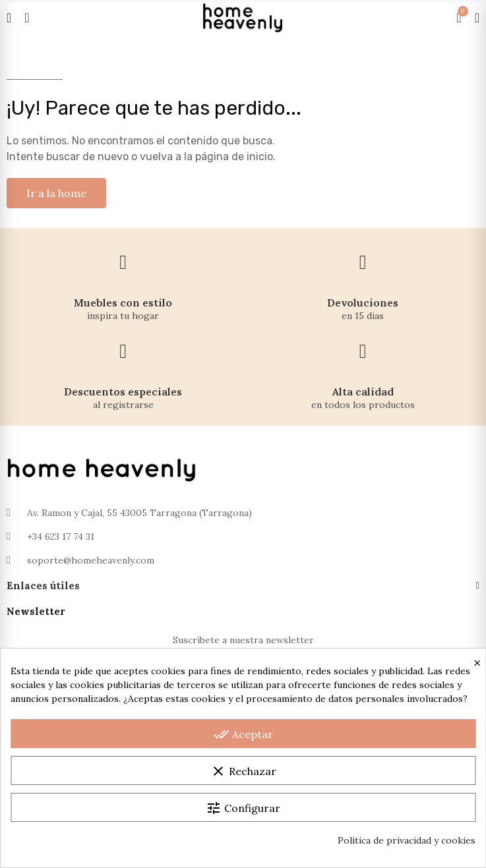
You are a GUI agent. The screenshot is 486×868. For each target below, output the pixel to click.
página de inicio (234, 157)
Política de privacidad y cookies (407, 840)
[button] (56, 193)
